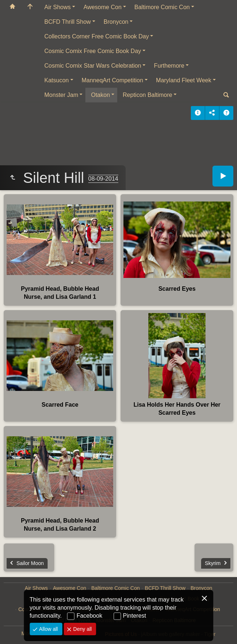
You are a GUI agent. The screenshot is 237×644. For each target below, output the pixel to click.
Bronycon (116, 22)
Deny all (82, 629)
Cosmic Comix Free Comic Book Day (93, 51)
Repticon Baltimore (147, 95)
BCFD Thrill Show (68, 22)
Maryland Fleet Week (184, 80)
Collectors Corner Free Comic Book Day (97, 36)
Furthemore (169, 66)
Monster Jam (61, 95)
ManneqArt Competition (112, 80)
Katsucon (57, 80)
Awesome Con (103, 7)
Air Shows (58, 7)
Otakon (100, 95)
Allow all (48, 629)
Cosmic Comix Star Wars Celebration (93, 66)
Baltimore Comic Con (162, 7)
